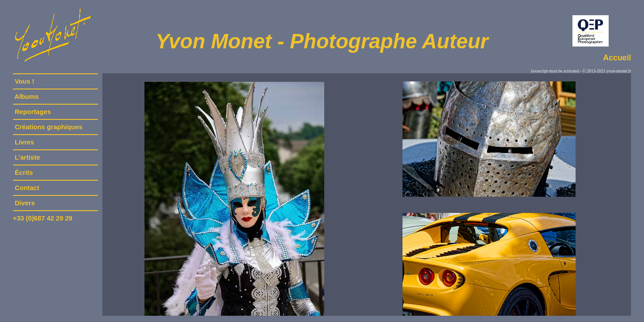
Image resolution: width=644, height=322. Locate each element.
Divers (25, 203)
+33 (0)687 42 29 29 (43, 218)
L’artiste (28, 157)
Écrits (24, 173)
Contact (27, 188)
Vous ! (25, 81)
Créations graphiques (49, 127)
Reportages (33, 112)
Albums (27, 97)
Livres (25, 142)
